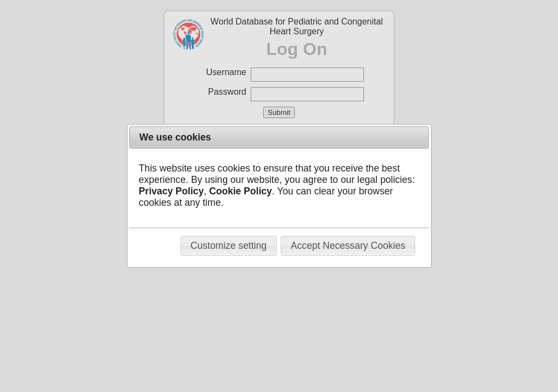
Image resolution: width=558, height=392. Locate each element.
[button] (229, 246)
